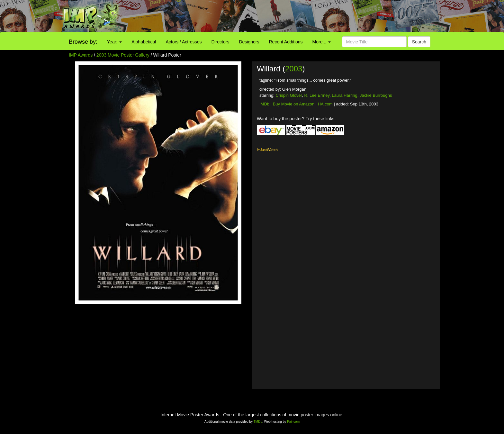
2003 (294, 69)
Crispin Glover (289, 95)
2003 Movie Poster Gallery (123, 55)
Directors (220, 42)
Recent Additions (286, 42)
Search (419, 42)
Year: (114, 42)
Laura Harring (345, 95)
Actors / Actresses (184, 42)
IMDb (264, 104)
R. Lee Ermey (317, 95)
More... (322, 42)
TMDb (258, 422)
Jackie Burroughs (376, 95)
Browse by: (83, 42)
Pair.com (293, 422)
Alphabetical (144, 42)
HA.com (325, 104)
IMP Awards (81, 55)
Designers (249, 42)
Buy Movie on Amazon (294, 104)
